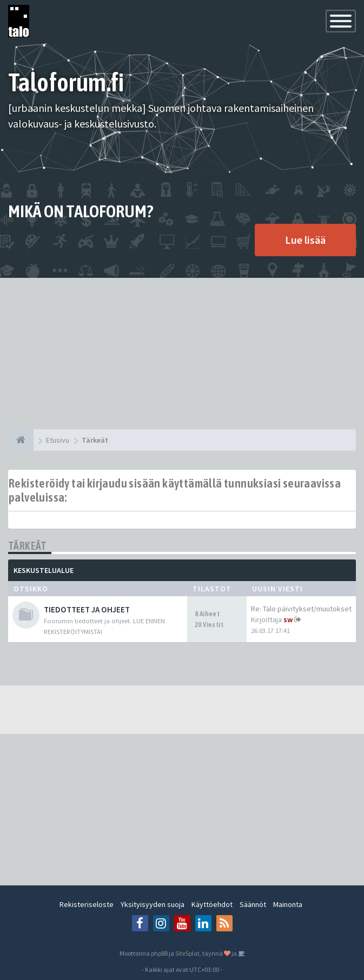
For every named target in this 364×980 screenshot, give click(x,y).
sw (288, 619)
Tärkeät (28, 546)
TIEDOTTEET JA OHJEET (87, 609)
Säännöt (253, 904)
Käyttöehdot (212, 904)
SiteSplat (187, 953)
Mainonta (288, 904)
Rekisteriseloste (87, 904)
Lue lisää (305, 240)
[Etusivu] (21, 440)
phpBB (159, 953)
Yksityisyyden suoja (153, 904)
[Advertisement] (182, 354)
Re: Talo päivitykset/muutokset (301, 609)
